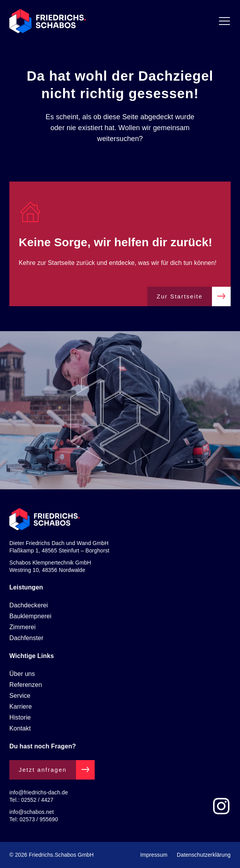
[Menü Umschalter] (224, 21)
